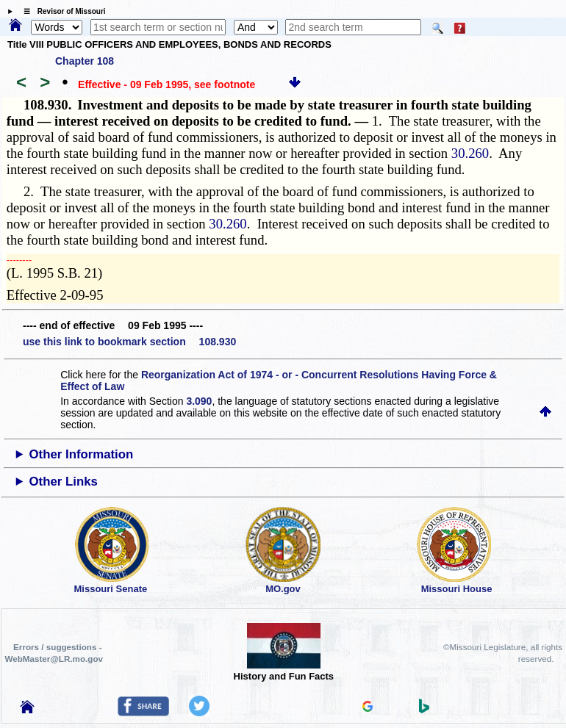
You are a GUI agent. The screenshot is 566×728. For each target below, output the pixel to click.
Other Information (82, 454)
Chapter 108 (85, 61)
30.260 (470, 153)
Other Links (64, 482)
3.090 (199, 401)
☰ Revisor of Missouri (61, 11)
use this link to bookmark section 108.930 (129, 342)
